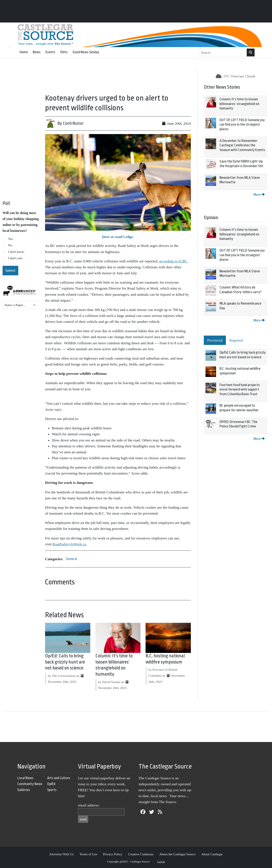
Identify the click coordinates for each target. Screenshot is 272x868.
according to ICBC (173, 261)
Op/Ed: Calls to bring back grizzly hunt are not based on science (65, 662)
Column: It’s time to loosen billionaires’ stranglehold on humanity (239, 104)
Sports (52, 790)
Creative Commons (141, 854)
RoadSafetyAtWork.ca (69, 544)
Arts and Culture (59, 778)
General (72, 559)
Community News (30, 784)
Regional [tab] (236, 340)
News (37, 52)
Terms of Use (88, 854)
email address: (89, 805)
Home (24, 52)
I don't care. (16, 258)
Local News (25, 778)
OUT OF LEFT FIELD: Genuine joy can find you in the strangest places (242, 125)
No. (10, 245)
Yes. (11, 239)
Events (50, 52)
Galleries (24, 790)
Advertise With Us (62, 854)
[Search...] (223, 53)
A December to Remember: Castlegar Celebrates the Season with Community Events (242, 145)
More (259, 195)
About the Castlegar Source (177, 854)
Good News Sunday (86, 52)
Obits (64, 52)
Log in (161, 862)
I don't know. (16, 252)
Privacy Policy (113, 854)
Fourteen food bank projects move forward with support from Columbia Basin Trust (240, 389)
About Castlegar (212, 854)
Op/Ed (51, 784)
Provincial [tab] (215, 340)
